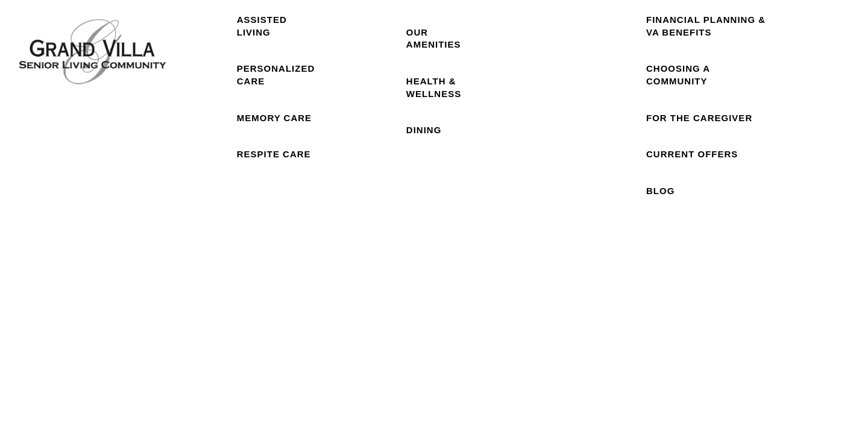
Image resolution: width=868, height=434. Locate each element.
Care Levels (276, 79)
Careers (820, 79)
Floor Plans (356, 79)
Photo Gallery (523, 79)
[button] (785, 25)
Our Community (437, 79)
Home (198, 79)
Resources (709, 79)
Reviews (599, 79)
